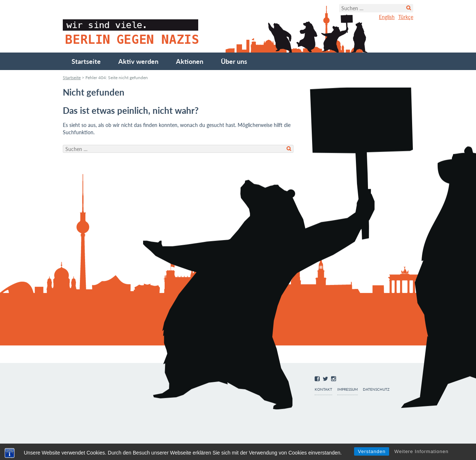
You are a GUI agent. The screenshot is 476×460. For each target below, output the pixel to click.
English (387, 17)
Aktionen (190, 61)
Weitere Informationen (421, 451)
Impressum (348, 389)
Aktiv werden (138, 61)
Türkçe (406, 17)
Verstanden (372, 451)
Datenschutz (376, 389)
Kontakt (323, 389)
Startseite (86, 61)
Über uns (234, 61)
